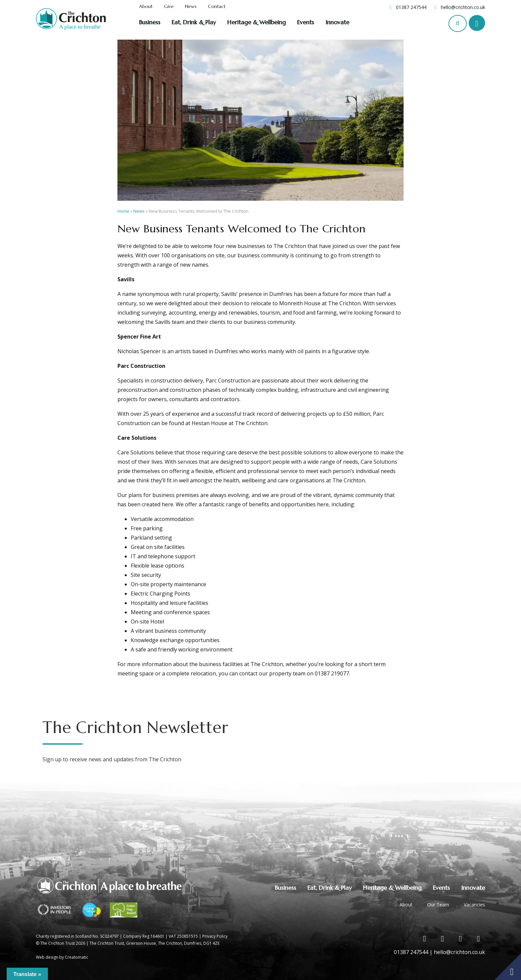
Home (123, 211)
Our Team (438, 905)
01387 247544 (411, 7)
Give (169, 7)
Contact (217, 7)
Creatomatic (77, 957)
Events (306, 22)
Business (150, 22)
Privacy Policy (215, 936)
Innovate (337, 22)
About (146, 7)
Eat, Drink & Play (194, 22)
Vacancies (474, 905)
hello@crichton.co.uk (463, 7)
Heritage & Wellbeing (257, 22)
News (191, 7)
